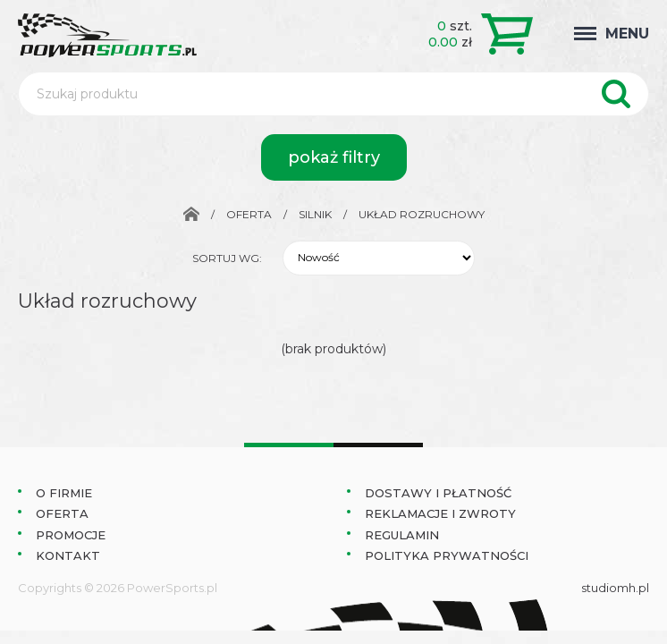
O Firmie (64, 493)
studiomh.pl (615, 588)
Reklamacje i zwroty (440, 513)
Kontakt (68, 555)
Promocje (71, 535)
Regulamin (402, 535)
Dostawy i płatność (438, 493)
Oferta (249, 214)
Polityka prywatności (447, 555)
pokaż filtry (334, 157)
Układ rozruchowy (422, 214)
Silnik (315, 214)
